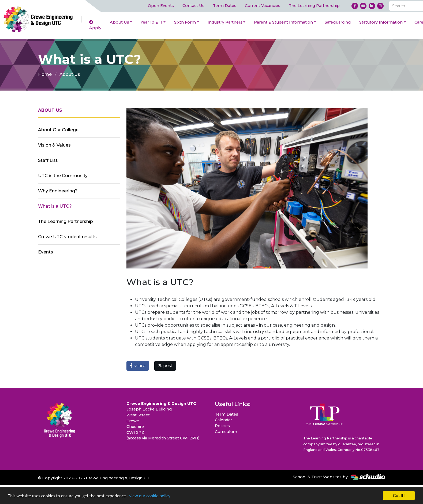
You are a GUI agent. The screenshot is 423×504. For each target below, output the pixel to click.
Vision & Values (54, 145)
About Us (119, 22)
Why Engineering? (58, 191)
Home (45, 74)
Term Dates (225, 6)
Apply (95, 25)
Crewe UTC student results (67, 237)
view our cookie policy (150, 496)
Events (46, 252)
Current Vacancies (263, 6)
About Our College (58, 130)
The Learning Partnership (314, 6)
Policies (222, 426)
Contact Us (193, 6)
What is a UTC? (55, 206)
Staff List (48, 160)
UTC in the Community (63, 176)
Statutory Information (381, 22)
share (138, 366)
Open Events (161, 6)
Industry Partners (225, 22)
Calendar (223, 420)
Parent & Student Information (283, 22)
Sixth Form (185, 22)
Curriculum (226, 432)
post (165, 366)
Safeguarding (338, 22)
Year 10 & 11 (151, 22)
